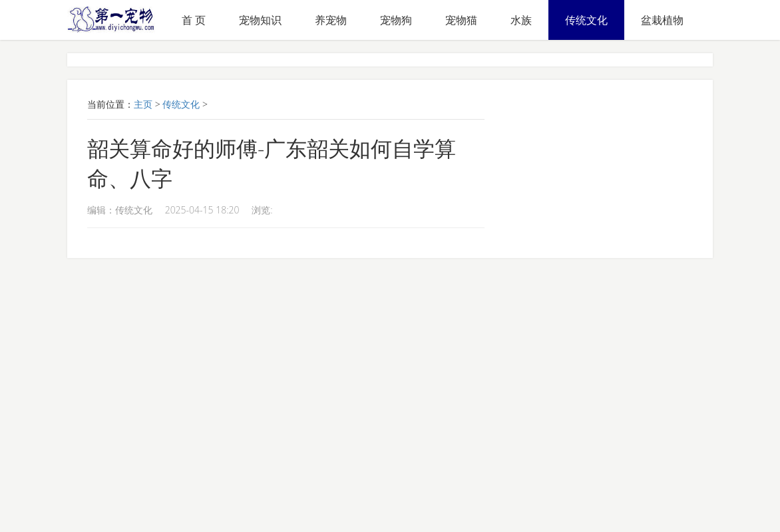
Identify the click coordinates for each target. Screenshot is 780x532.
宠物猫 (461, 20)
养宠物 (331, 20)
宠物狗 (396, 20)
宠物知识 (260, 20)
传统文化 (586, 20)
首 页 (194, 20)
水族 (521, 20)
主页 (143, 104)
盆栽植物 (662, 20)
